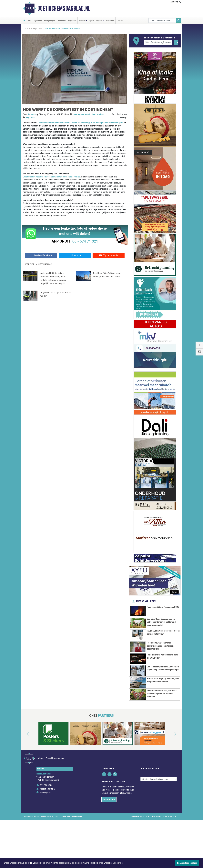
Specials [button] (82, 20)
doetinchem (91, 114)
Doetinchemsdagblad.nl (64, 8)
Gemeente (62, 20)
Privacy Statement (170, 844)
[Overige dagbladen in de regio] (159, 806)
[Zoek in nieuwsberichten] (162, 20)
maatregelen (79, 114)
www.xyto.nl (46, 820)
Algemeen (38, 20)
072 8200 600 (46, 813)
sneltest (101, 114)
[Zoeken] (178, 20)
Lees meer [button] (118, 863)
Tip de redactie (109, 255)
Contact (120, 20)
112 (30, 20)
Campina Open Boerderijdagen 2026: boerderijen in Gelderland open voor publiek (161, 622)
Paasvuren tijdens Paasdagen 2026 (163, 607)
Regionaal (72, 20)
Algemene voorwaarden (140, 844)
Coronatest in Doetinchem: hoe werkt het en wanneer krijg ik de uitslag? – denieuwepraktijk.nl (80, 123)
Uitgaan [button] (99, 20)
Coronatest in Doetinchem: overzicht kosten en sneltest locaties (52, 177)
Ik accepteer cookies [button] (187, 863)
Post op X (75, 255)
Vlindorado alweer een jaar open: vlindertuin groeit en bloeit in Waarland (162, 716)
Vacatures (110, 20)
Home (27, 29)
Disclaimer (157, 844)
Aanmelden (109, 827)
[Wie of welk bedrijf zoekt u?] (158, 43)
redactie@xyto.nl (48, 816)
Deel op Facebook (41, 255)
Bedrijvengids (50, 20)
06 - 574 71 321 (85, 241)
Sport (92, 20)
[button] (25, 767)
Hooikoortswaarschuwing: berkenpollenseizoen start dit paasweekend (160, 646)
